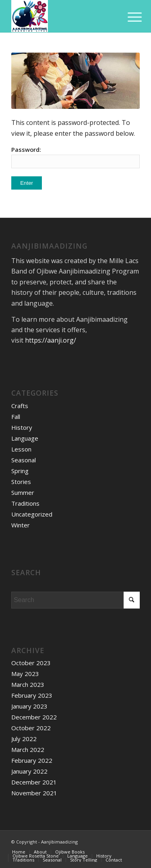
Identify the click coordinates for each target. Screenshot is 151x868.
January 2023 (29, 706)
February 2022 (32, 760)
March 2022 (28, 750)
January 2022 (29, 771)
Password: (75, 157)
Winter (21, 525)
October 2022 (31, 728)
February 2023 (32, 695)
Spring (20, 471)
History (22, 427)
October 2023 (31, 663)
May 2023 (25, 674)
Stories (21, 482)
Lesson (21, 449)
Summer (23, 492)
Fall (16, 417)
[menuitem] (19, 852)
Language (25, 438)
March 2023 (28, 684)
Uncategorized (32, 514)
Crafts (20, 406)
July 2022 (24, 739)
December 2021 (34, 782)
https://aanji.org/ (51, 340)
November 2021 (34, 793)
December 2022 (34, 717)
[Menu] (128, 17)
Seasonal (24, 460)
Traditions (25, 503)
